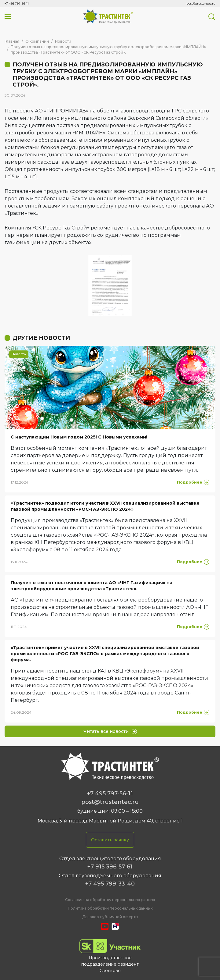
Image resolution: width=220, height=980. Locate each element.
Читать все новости (110, 731)
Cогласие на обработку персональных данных (110, 900)
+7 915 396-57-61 (110, 867)
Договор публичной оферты (110, 917)
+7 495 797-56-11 (17, 4)
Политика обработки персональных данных (110, 908)
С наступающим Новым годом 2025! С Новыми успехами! (79, 437)
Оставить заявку (110, 840)
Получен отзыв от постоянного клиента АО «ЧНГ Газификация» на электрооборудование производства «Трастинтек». (92, 586)
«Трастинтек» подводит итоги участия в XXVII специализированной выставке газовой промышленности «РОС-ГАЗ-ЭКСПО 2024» (105, 506)
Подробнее (193, 482)
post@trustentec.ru (201, 4)
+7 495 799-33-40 (110, 884)
